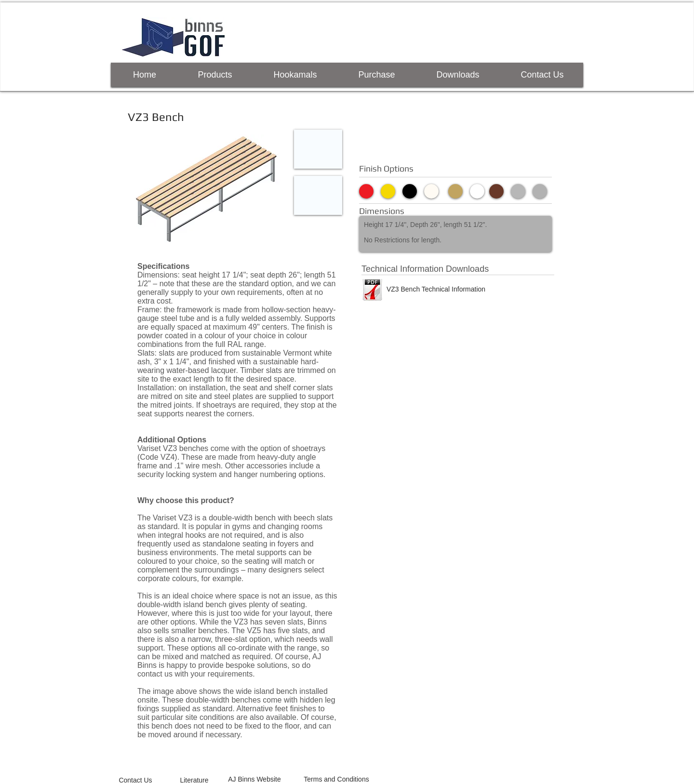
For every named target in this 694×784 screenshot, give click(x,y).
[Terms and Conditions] (336, 779)
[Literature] (194, 780)
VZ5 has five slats (277, 631)
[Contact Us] (135, 780)
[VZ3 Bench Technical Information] (436, 289)
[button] (318, 149)
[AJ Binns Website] (254, 779)
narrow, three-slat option (229, 639)
